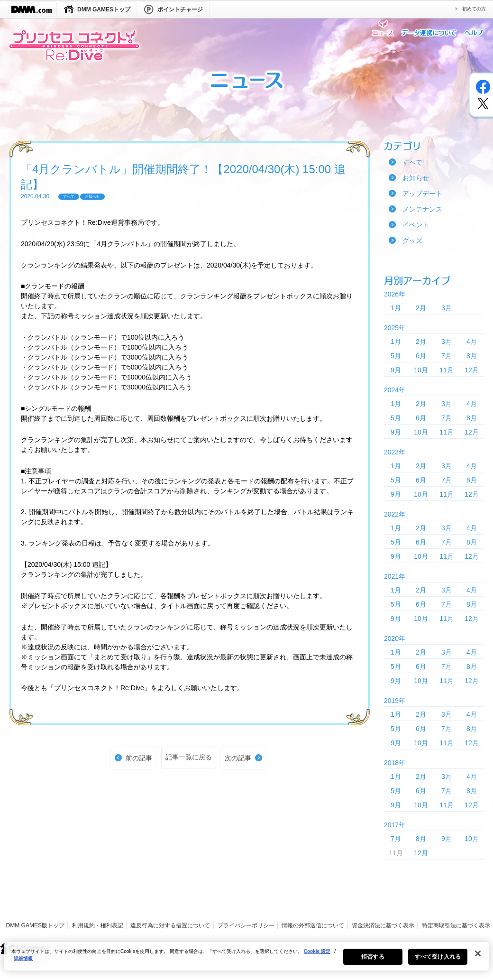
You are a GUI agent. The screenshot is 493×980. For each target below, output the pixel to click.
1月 (396, 308)
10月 (421, 370)
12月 (472, 370)
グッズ (412, 240)
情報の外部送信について (313, 925)
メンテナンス (422, 209)
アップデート (422, 194)
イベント (416, 225)
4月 (472, 342)
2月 (421, 308)
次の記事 (238, 758)
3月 (447, 308)
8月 (472, 356)
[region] (246, 961)
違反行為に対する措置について (170, 925)
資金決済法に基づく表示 (383, 925)
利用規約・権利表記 (98, 925)
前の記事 (139, 758)
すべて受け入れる (438, 962)
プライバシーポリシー (246, 925)
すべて (412, 162)
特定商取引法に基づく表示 (456, 925)
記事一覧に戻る (189, 757)
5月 (396, 356)
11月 (447, 370)
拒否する (373, 962)
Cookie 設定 (317, 956)
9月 (396, 370)
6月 (421, 356)
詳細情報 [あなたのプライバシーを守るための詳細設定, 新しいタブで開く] (23, 963)
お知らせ (416, 178)
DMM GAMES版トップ (35, 925)
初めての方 (474, 9)
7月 (447, 356)
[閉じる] (478, 958)
